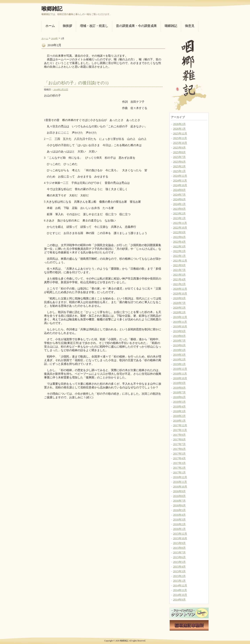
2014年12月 (180, 585)
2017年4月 (179, 458)
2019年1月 (179, 364)
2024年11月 (180, 181)
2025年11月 (180, 138)
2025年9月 (179, 148)
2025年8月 (179, 152)
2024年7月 (179, 195)
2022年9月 (179, 232)
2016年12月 (180, 477)
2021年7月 (179, 270)
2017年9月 (179, 435)
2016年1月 (179, 529)
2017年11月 (180, 430)
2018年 (55, 38)
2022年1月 (179, 256)
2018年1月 (179, 421)
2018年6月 (179, 397)
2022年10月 (180, 228)
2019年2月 (179, 359)
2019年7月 (179, 341)
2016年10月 (180, 487)
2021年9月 (179, 265)
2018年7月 (179, 392)
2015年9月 (179, 543)
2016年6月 (179, 505)
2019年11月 (180, 322)
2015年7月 (179, 553)
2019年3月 (179, 355)
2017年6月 (179, 449)
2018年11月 (180, 374)
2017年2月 (179, 468)
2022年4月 (179, 242)
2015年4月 (179, 567)
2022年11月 (180, 223)
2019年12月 (180, 317)
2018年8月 (179, 388)
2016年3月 (179, 520)
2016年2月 (179, 524)
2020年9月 (179, 298)
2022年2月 (179, 251)
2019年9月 (179, 331)
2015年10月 (180, 538)
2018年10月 (180, 378)
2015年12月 (180, 534)
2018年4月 (179, 407)
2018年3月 (179, 411)
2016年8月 (179, 496)
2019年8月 (179, 336)
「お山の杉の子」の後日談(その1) (76, 83)
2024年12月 (180, 176)
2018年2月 (179, 416)
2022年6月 (179, 237)
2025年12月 (180, 133)
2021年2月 (179, 284)
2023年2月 (179, 214)
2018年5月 (179, 402)
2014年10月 (180, 595)
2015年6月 (179, 557)
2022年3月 (179, 246)
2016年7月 (179, 501)
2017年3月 (179, 463)
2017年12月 (180, 425)
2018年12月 (180, 369)
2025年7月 (179, 157)
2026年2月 (179, 124)
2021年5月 (179, 275)
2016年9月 (179, 491)
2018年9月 (179, 383)
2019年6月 (179, 345)
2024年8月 (179, 190)
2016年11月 (180, 482)
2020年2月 (179, 312)
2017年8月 (179, 440)
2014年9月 (179, 600)
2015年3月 (179, 571)
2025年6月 (179, 162)
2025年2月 (179, 166)
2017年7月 (179, 444)
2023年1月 (179, 218)
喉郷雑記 (52, 9)
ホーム (45, 38)
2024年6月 (179, 199)
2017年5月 (179, 454)
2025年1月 (179, 171)
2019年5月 (179, 350)
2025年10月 (180, 143)
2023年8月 (179, 209)
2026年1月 (179, 129)
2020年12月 (180, 289)
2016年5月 (179, 510)
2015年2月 (179, 576)
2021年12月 (180, 261)
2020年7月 (179, 303)
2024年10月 (180, 185)
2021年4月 (179, 279)
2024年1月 (179, 204)
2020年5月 (179, 308)
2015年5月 (179, 562)
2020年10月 (180, 294)
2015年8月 (179, 548)
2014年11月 (180, 590)
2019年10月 (180, 327)
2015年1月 (179, 581)
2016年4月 (179, 515)
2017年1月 (179, 472)
